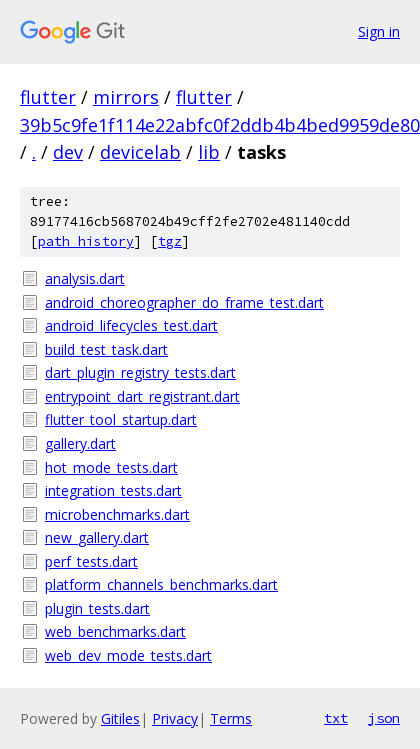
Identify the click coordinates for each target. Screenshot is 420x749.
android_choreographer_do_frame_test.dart (184, 302)
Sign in (379, 31)
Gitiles (120, 718)
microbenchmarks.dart (117, 514)
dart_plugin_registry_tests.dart (140, 372)
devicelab (140, 152)
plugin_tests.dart (97, 608)
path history (86, 241)
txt (336, 718)
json (384, 718)
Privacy (175, 718)
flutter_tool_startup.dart (121, 419)
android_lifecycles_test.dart (131, 325)
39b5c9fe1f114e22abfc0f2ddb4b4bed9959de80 (220, 125)
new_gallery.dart (97, 537)
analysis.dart (85, 278)
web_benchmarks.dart (115, 631)
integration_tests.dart (113, 490)
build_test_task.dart (106, 349)
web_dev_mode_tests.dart (128, 655)
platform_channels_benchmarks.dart (161, 584)
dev (68, 152)
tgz (170, 241)
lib (209, 152)
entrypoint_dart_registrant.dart (142, 396)
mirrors (126, 97)
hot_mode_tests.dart (111, 467)
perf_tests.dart (91, 561)
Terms (231, 718)
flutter (48, 97)
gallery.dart (80, 443)
